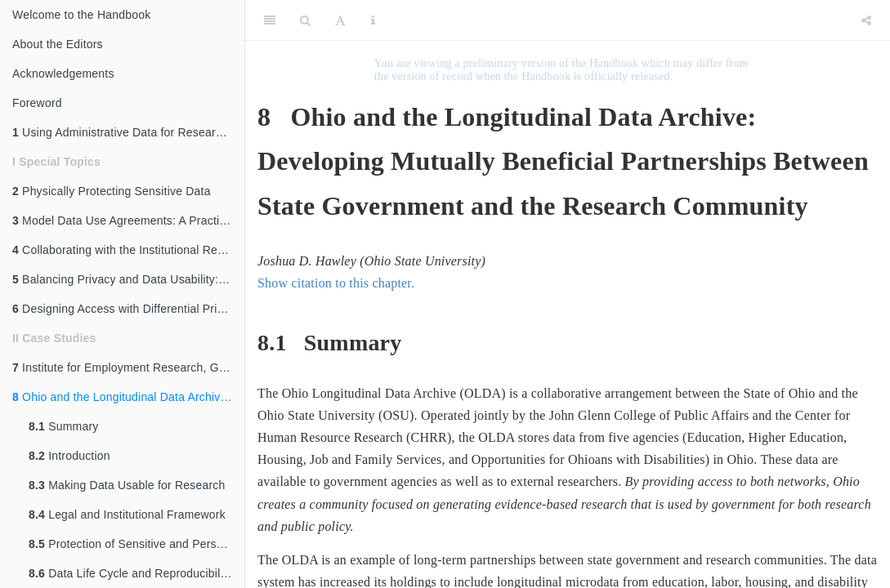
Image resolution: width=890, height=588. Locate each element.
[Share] (866, 20)
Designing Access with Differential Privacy (127, 309)
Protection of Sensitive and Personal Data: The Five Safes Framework (136, 544)
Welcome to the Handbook (81, 15)
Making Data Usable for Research (127, 485)
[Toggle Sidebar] (270, 20)
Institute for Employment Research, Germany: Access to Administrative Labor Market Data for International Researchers (128, 367)
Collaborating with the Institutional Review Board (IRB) (128, 250)
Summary (63, 426)
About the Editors (58, 44)
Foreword (37, 103)
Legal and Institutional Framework (127, 514)
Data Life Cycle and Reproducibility (130, 573)
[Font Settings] (340, 20)
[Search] (305, 20)
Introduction (69, 456)
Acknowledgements (63, 73)
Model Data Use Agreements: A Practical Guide (128, 220)
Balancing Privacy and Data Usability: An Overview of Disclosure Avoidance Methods (128, 279)
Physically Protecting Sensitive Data (112, 191)
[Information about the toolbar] (373, 20)
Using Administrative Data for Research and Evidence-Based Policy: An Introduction (128, 132)
